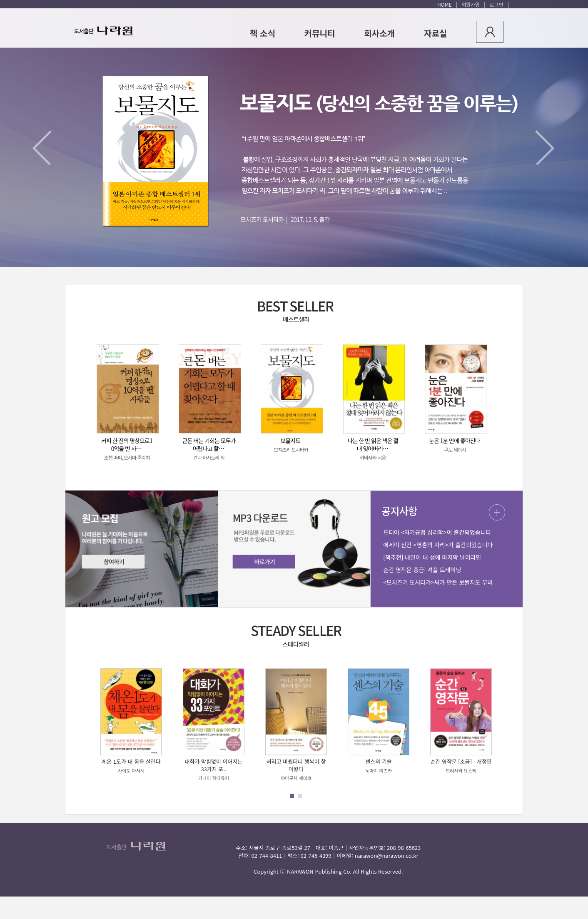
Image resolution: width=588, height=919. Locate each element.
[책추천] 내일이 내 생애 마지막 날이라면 (432, 557)
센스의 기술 (378, 761)
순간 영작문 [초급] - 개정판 (461, 761)
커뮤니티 (320, 33)
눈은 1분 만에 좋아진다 (454, 441)
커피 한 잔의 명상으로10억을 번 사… (127, 445)
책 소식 (263, 33)
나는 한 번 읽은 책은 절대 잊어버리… (373, 445)
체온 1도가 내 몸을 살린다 (131, 761)
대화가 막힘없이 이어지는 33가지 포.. (214, 765)
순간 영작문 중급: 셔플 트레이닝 (422, 570)
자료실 (435, 33)
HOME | (447, 4)
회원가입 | (472, 4)
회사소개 (379, 33)
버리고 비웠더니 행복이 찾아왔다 (296, 765)
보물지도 (291, 441)
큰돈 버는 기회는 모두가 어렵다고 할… (209, 445)
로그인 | (498, 4)
